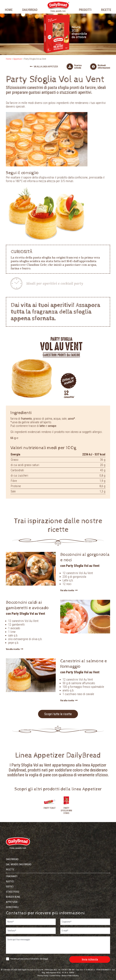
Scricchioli (12, 907)
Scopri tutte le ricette (58, 714)
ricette (106, 10)
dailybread (30, 10)
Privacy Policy (43, 976)
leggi (46, 959)
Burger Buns (13, 897)
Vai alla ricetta (69, 590)
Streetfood (13, 892)
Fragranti (12, 876)
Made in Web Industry (70, 976)
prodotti (85, 10)
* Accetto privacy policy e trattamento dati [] (29, 959)
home (9, 10)
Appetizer (18, 59)
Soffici (10, 887)
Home (9, 59)
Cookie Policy (55, 976)
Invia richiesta (90, 959)
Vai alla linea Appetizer (44, 67)
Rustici (10, 881)
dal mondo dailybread (19, 864)
